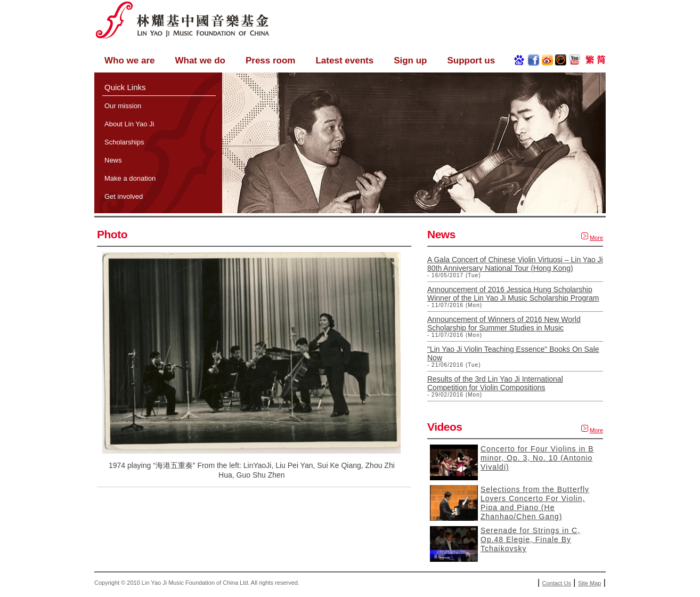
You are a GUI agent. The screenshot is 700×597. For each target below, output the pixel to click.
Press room (271, 60)
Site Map (589, 583)
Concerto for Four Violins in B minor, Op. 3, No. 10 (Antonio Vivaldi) (537, 458)
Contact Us (557, 583)
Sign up (410, 60)
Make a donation (130, 178)
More (596, 238)
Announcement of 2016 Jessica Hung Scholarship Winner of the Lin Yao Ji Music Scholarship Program (513, 294)
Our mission (123, 106)
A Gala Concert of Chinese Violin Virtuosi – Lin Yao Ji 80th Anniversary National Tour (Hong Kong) (515, 264)
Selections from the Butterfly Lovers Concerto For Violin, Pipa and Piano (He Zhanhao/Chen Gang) (535, 503)
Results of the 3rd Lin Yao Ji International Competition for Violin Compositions (495, 383)
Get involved (124, 196)
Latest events (344, 60)
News (113, 160)
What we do (200, 60)
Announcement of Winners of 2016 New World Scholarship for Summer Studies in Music (504, 324)
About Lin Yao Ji (129, 124)
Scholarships (124, 142)
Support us (471, 60)
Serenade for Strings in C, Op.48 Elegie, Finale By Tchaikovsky (530, 539)
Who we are (129, 60)
